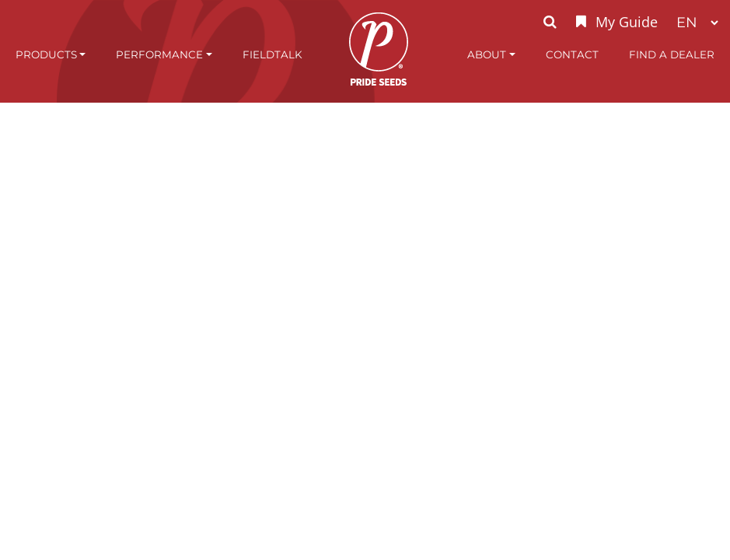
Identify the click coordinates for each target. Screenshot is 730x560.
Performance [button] (159, 54)
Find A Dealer (672, 54)
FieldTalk (272, 54)
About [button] (487, 54)
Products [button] (46, 54)
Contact (572, 54)
